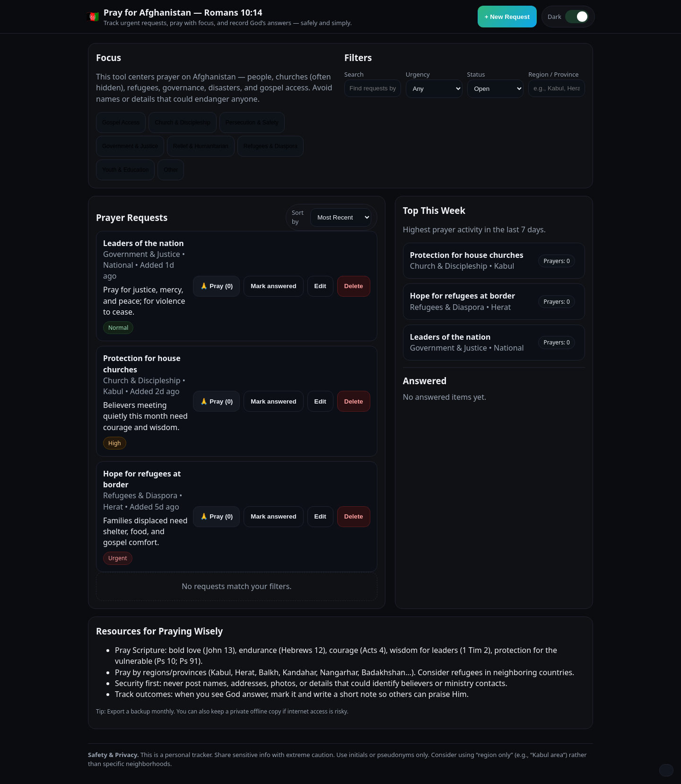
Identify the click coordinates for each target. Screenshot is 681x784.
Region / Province (553, 74)
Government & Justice (130, 146)
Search (354, 74)
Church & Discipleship (182, 123)
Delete (354, 286)
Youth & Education (125, 170)
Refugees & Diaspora (271, 146)
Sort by (332, 217)
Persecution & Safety (252, 123)
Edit (320, 286)
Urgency (418, 74)
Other (171, 170)
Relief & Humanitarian (201, 146)
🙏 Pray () (217, 286)
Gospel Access (121, 123)
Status (476, 74)
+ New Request (507, 17)
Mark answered (273, 286)
